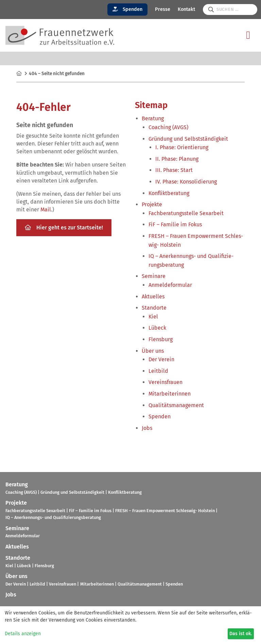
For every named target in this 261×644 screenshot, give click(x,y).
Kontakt (186, 9)
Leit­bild (158, 371)
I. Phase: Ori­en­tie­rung (182, 147)
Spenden (128, 9)
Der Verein (161, 359)
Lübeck (157, 328)
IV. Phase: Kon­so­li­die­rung (186, 182)
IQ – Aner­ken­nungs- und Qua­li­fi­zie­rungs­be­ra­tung (53, 517)
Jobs (147, 428)
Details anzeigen (23, 634)
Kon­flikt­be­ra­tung (169, 193)
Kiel (153, 317)
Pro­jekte (152, 204)
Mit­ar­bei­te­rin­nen (170, 394)
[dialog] (130, 625)
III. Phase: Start (174, 170)
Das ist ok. (241, 634)
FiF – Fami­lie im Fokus (175, 224)
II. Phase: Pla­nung (177, 159)
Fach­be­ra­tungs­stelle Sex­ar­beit (186, 213)
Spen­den (160, 416)
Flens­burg (161, 339)
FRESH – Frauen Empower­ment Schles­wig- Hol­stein (165, 511)
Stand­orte (154, 308)
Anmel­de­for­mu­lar (170, 285)
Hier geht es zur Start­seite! (64, 228)
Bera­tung (153, 118)
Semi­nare (154, 276)
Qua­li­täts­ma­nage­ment (176, 405)
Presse (163, 9)
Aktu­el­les (153, 297)
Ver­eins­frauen (166, 382)
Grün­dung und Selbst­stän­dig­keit (188, 139)
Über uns (153, 351)
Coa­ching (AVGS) (168, 127)
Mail (46, 210)
